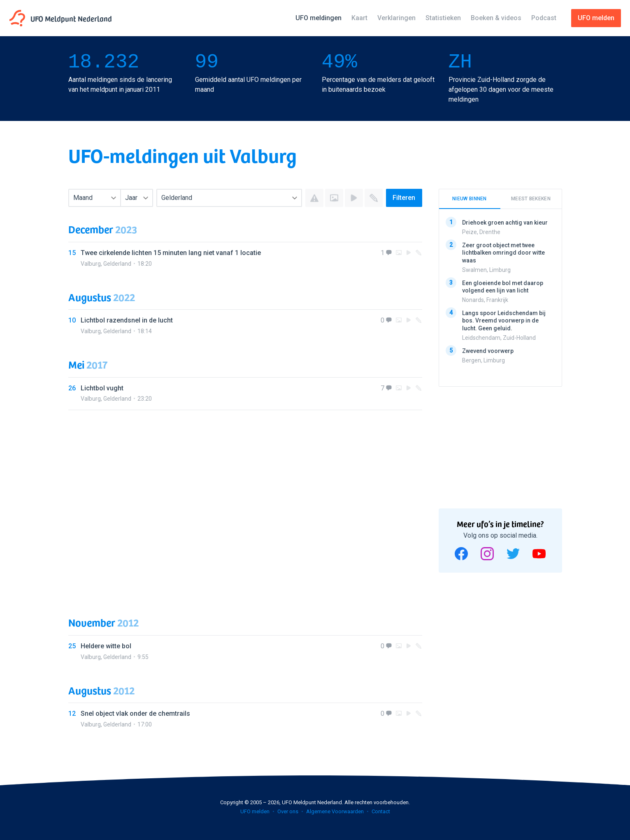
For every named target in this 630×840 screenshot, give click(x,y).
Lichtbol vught (102, 388)
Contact (381, 811)
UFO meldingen (318, 18)
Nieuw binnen (470, 199)
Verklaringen (396, 18)
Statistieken (443, 18)
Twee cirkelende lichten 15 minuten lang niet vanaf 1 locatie (171, 253)
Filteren (404, 198)
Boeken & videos (496, 18)
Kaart (359, 18)
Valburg (91, 264)
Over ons (288, 811)
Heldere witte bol (106, 646)
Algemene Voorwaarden (335, 811)
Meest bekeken (531, 199)
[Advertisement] (245, 505)
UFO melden (255, 811)
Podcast (544, 18)
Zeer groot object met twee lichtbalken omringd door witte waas (503, 253)
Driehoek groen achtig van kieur (505, 223)
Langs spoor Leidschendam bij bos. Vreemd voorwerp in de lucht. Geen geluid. (504, 320)
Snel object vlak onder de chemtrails (135, 714)
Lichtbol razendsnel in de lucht (127, 320)
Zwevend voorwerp (488, 350)
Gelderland (117, 264)
